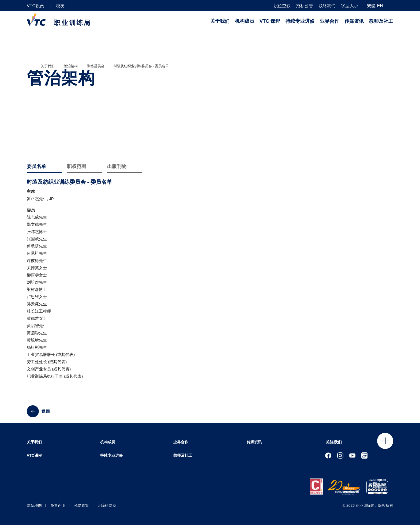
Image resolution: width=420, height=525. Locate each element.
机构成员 (245, 21)
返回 (46, 411)
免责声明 (58, 505)
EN (380, 6)
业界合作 (329, 21)
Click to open (385, 441)
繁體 (371, 6)
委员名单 (36, 166)
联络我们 (327, 6)
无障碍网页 (107, 505)
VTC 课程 (270, 21)
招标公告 (305, 6)
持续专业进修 (300, 21)
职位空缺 (282, 6)
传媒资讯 (354, 21)
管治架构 (71, 66)
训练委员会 (96, 66)
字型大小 (350, 6)
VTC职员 (35, 6)
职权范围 (77, 166)
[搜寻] (391, 5)
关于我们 (220, 21)
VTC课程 (34, 455)
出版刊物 (117, 166)
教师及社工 (381, 21)
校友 (60, 6)
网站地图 (34, 505)
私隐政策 (81, 505)
